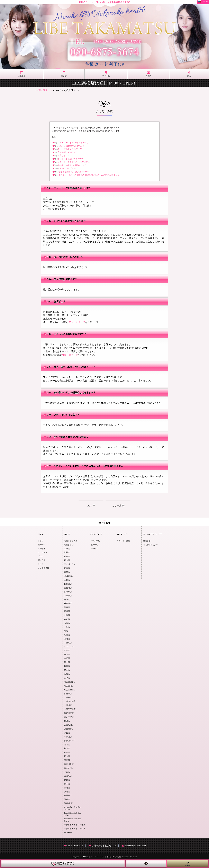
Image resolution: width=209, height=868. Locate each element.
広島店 (67, 752)
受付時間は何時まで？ (68, 152)
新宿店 (67, 568)
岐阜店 (67, 666)
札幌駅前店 (69, 545)
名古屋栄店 (69, 686)
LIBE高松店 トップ (43, 90)
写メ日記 (42, 560)
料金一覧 (42, 545)
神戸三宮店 (69, 717)
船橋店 (67, 635)
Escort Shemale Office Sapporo (72, 808)
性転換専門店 (70, 741)
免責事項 (147, 541)
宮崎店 (67, 792)
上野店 (67, 580)
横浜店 (67, 611)
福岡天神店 (69, 768)
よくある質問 (44, 568)
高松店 (67, 760)
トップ (41, 541)
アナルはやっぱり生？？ (69, 168)
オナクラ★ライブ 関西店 (75, 829)
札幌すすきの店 (71, 541)
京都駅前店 (69, 729)
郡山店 (67, 560)
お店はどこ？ (64, 156)
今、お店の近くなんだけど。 (71, 149)
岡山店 (67, 745)
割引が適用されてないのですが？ (74, 172)
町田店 (67, 600)
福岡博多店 (69, 764)
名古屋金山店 (70, 690)
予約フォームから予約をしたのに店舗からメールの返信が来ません (89, 175)
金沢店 (67, 658)
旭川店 (67, 553)
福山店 (67, 749)
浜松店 (67, 674)
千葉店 (67, 627)
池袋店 (67, 607)
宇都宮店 (68, 643)
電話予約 (94, 545)
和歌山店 (68, 737)
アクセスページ (77, 322)
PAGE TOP (104, 522)
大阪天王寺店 (70, 709)
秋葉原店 (68, 603)
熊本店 (67, 784)
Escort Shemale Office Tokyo (72, 814)
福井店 (67, 662)
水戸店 (67, 619)
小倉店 (67, 772)
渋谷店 (67, 572)
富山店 (67, 654)
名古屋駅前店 (70, 682)
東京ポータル (70, 564)
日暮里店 (68, 584)
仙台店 (67, 556)
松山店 (67, 756)
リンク (41, 564)
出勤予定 (42, 549)
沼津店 (67, 678)
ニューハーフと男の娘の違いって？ (74, 143)
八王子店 (68, 596)
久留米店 (68, 776)
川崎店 (67, 615)
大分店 (67, 780)
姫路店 (67, 721)
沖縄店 (67, 799)
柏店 (66, 631)
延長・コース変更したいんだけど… (74, 162)
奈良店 (67, 733)
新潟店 (67, 651)
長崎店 (67, 788)
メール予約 (95, 541)
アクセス (94, 549)
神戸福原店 (69, 713)
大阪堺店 (68, 705)
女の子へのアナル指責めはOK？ (72, 165)
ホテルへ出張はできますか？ (71, 159)
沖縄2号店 (68, 803)
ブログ (41, 556)
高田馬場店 (69, 576)
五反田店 (68, 588)
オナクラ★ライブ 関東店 (75, 825)
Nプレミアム (70, 647)
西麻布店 (68, 592)
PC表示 (91, 506)
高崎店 (67, 639)
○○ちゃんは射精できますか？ (71, 146)
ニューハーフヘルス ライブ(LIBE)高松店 (104, 857)
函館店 (67, 549)
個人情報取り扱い (151, 545)
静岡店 (67, 670)
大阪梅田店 (69, 698)
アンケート (43, 553)
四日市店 (68, 694)
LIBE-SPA (68, 832)
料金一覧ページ (70, 355)
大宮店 (67, 623)
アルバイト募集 (123, 541)
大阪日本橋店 (70, 701)
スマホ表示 (118, 506)
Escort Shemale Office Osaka (72, 820)
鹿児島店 (68, 796)
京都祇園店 (69, 725)
